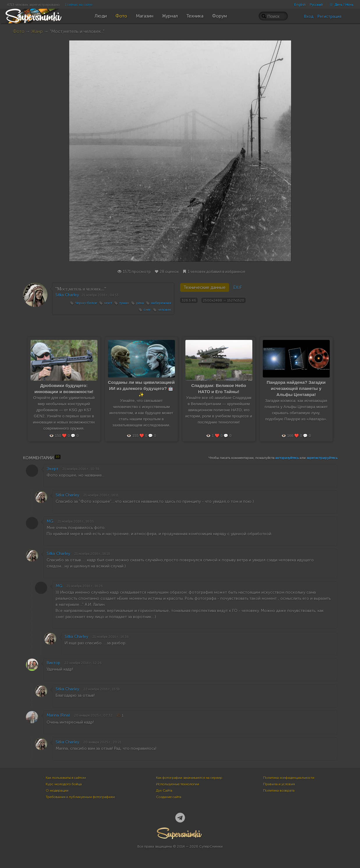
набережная (161, 303)
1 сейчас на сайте (79, 5)
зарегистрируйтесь (322, 458)
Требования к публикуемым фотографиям (80, 797)
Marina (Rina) (58, 715)
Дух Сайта (164, 791)
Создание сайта (169, 797)
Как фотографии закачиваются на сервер (189, 778)
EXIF (237, 287)
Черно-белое (86, 303)
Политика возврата (279, 791)
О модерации (57, 791)
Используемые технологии (178, 784)
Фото (19, 31)
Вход (309, 16)
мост (108, 303)
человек (165, 310)
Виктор (53, 663)
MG (50, 521)
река (140, 303)
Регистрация (329, 16)
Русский (316, 5)
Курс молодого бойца (64, 784)
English (300, 5)
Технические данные (205, 287)
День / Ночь (340, 5)
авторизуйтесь (287, 458)
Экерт (52, 469)
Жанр (37, 31)
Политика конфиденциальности (289, 778)
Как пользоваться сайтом (66, 778)
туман (124, 303)
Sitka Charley (67, 295)
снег (147, 310)
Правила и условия (279, 784)
